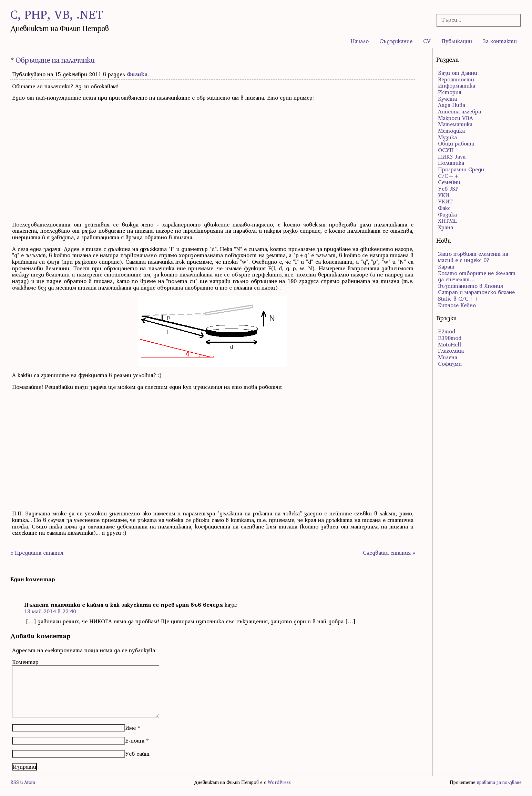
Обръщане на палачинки (55, 60)
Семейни (449, 182)
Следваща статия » (389, 553)
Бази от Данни (458, 73)
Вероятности (456, 79)
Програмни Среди (461, 169)
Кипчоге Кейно (457, 305)
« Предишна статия (37, 553)
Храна (446, 227)
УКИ (444, 195)
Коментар (25, 662)
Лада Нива (452, 105)
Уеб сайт (137, 754)
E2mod (447, 331)
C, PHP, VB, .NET (57, 14)
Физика (137, 74)
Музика (447, 137)
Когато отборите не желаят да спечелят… (477, 276)
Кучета (447, 99)
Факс (444, 208)
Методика (451, 131)
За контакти (500, 41)
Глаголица (451, 351)
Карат (446, 266)
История (450, 92)
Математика (455, 124)
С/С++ (449, 176)
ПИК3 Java (452, 157)
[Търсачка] (475, 20)
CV (427, 41)
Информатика (457, 85)
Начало (360, 41)
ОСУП (446, 150)
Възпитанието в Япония (470, 286)
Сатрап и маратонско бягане (476, 292)
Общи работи (456, 143)
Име (130, 728)
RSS (15, 782)
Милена (448, 357)
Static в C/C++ (459, 299)
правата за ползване (499, 782)
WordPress (279, 782)
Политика (451, 163)
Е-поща (135, 740)
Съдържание (396, 41)
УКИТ (445, 201)
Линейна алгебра (459, 111)
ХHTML (447, 221)
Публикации (457, 41)
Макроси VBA (456, 118)
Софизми (450, 364)
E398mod (450, 338)
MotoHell (449, 344)
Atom (30, 782)
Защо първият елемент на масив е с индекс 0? (473, 257)
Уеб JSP (448, 189)
